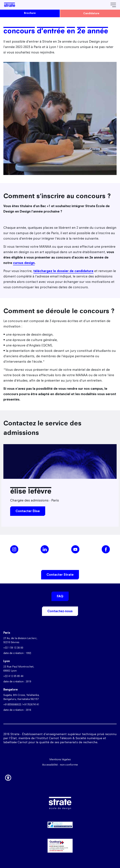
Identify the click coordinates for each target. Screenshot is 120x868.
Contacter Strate (60, 575)
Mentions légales (60, 759)
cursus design (24, 263)
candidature (91, 13)
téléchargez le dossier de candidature (63, 271)
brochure (30, 13)
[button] (8, 777)
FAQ (60, 596)
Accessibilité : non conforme (60, 765)
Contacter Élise (28, 511)
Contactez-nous (60, 611)
